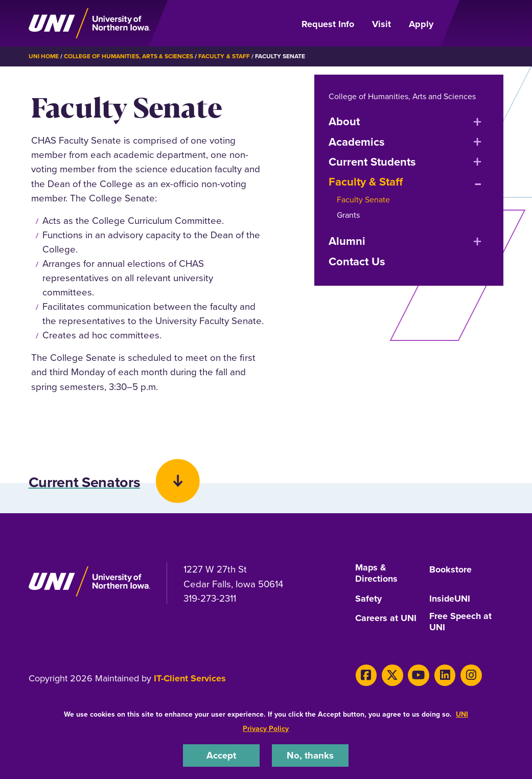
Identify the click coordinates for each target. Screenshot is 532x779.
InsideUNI (450, 600)
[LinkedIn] (443, 675)
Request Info (328, 24)
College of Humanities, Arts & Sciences (129, 56)
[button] (266, 470)
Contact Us (357, 261)
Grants (348, 214)
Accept (221, 755)
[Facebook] (366, 675)
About (344, 121)
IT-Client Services (190, 679)
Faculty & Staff (224, 56)
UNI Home (44, 56)
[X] (392, 675)
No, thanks (310, 755)
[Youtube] (418, 675)
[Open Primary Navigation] (474, 24)
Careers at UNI (386, 619)
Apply (421, 24)
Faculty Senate (363, 199)
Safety (368, 600)
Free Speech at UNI (461, 623)
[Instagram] (469, 675)
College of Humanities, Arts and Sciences (402, 96)
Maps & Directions (376, 575)
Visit (381, 24)
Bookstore (450, 571)
